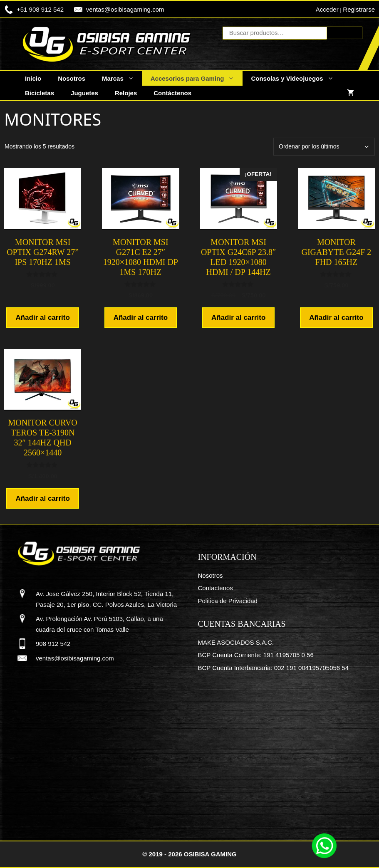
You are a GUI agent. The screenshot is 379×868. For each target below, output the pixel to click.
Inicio (33, 78)
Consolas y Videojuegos (296, 78)
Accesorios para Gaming (197, 78)
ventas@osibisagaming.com (125, 9)
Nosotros (72, 78)
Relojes (126, 93)
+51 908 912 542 (40, 9)
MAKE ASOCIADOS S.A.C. (236, 642)
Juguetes (84, 93)
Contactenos (216, 588)
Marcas (122, 78)
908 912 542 (53, 644)
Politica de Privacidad (228, 601)
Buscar (344, 33)
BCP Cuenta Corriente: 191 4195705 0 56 (256, 655)
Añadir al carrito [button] (42, 318)
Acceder (327, 9)
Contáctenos (172, 93)
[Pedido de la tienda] (324, 147)
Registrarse (359, 9)
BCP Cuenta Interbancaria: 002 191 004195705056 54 (274, 668)
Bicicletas (40, 93)
